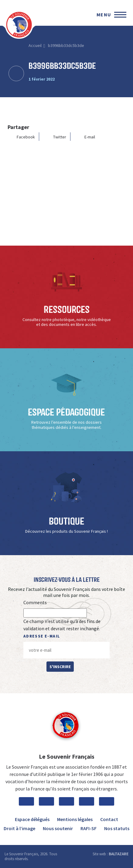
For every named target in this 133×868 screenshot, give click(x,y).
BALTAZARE (119, 854)
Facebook (21, 137)
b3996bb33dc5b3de (66, 45)
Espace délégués (32, 819)
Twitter (55, 137)
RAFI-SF (89, 828)
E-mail (85, 137)
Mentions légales (75, 819)
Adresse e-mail (42, 636)
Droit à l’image (19, 828)
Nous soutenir (58, 828)
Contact (109, 819)
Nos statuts (117, 828)
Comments (35, 602)
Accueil (35, 45)
